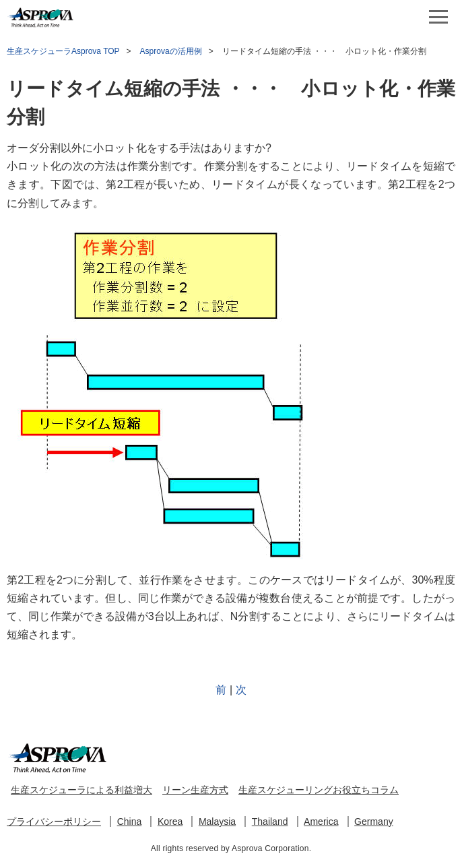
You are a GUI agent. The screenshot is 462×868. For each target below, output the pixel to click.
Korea (170, 821)
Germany (374, 821)
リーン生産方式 (195, 790)
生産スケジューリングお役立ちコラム (319, 790)
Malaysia (217, 821)
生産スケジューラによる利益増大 (81, 790)
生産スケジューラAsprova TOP (63, 51)
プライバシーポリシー (54, 821)
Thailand (270, 821)
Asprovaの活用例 (171, 51)
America (321, 821)
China (130, 821)
